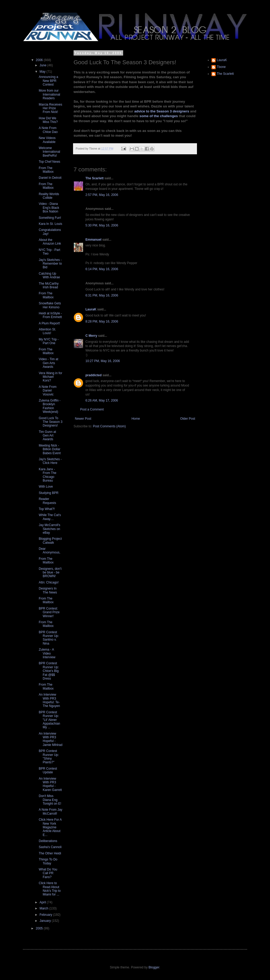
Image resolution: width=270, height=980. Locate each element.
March (44, 908)
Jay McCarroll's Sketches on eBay (50, 529)
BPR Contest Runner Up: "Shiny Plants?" (49, 757)
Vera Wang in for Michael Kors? (50, 377)
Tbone (221, 67)
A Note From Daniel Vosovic (48, 391)
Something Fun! (50, 218)
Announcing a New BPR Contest (48, 81)
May (43, 72)
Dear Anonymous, (50, 551)
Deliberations (48, 841)
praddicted (93, 375)
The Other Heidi (50, 853)
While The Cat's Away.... (50, 517)
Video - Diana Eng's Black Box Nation (49, 208)
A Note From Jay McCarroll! (50, 811)
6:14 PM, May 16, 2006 (102, 269)
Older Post (188, 419)
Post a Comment (92, 409)
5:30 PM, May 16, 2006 (102, 225)
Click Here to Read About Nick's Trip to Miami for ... (50, 889)
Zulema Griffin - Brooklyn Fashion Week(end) (50, 406)
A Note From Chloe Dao (48, 130)
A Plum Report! (49, 323)
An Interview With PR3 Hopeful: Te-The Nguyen (49, 700)
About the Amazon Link (50, 242)
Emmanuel (93, 240)
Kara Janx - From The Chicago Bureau (48, 475)
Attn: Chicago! (49, 582)
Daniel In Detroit (50, 178)
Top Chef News (49, 162)
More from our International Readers (49, 94)
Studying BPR (49, 493)
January (46, 921)
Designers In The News (48, 590)
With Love (46, 487)
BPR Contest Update (48, 770)
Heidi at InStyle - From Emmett (50, 315)
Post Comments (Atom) (109, 426)
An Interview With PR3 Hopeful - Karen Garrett (50, 784)
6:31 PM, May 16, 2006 (102, 295)
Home (136, 419)
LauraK (91, 309)
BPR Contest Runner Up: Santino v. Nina (49, 638)
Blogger (154, 967)
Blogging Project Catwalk (50, 541)
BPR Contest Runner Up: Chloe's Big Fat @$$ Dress (49, 671)
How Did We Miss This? (48, 120)
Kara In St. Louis (50, 224)
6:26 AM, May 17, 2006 (102, 400)
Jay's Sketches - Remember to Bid (50, 264)
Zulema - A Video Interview (47, 653)
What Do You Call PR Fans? (48, 873)
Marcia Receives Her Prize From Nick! (50, 108)
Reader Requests (47, 501)
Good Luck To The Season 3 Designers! (51, 422)
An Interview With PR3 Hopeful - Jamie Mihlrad (51, 739)
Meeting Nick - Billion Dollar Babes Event (50, 449)
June (43, 65)
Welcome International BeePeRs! (49, 152)
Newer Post (83, 419)
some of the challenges (159, 116)
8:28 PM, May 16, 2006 (102, 321)
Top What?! (47, 509)
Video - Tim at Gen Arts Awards (49, 363)
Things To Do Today (48, 861)
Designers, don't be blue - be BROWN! (50, 573)
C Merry (91, 336)
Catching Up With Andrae (49, 275)
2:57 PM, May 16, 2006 (102, 195)
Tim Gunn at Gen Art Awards (47, 436)
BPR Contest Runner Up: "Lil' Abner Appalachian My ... (49, 720)
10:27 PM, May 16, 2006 (103, 361)
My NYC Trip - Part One (49, 341)
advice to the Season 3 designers (162, 111)
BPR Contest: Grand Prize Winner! (49, 612)
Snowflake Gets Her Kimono (50, 305)
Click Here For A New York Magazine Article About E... (50, 827)
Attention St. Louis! (47, 331)
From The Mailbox (46, 170)
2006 (40, 60)
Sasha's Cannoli (50, 847)
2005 (40, 928)
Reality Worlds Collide (49, 196)
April (43, 902)
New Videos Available (47, 140)
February (46, 915)
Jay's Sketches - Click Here (50, 461)
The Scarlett (95, 178)
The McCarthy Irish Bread (49, 285)
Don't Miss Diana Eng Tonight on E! (50, 800)
